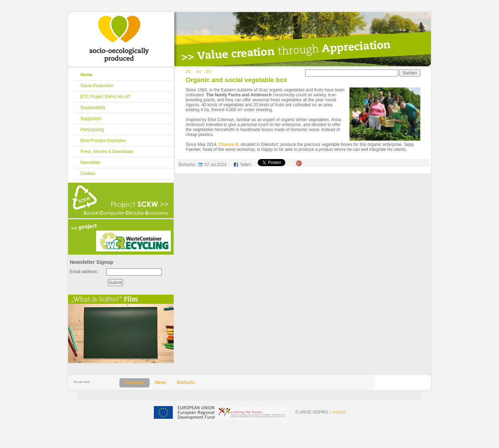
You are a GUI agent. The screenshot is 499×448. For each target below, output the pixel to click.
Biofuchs (186, 382)
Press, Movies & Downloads (107, 152)
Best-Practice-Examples (103, 141)
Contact (88, 174)
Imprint (339, 412)
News (160, 382)
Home (86, 75)
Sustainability (93, 108)
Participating (92, 130)
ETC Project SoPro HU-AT (105, 97)
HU (198, 72)
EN (209, 72)
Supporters (91, 119)
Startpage (134, 382)
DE (188, 72)
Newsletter (91, 163)
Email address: (84, 272)
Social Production (97, 86)
